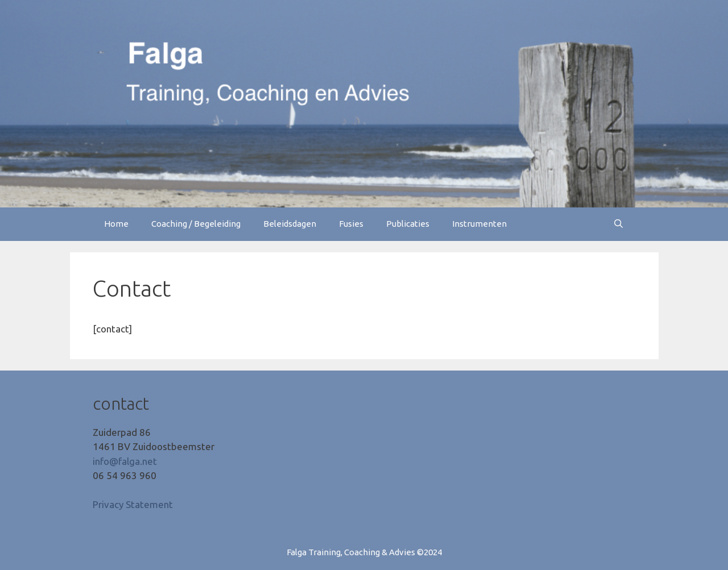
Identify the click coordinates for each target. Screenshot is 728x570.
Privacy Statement (133, 504)
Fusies (351, 224)
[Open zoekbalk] (619, 224)
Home (116, 224)
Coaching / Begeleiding (196, 224)
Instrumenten (479, 224)
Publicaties (408, 224)
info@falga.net (125, 461)
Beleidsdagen (290, 224)
